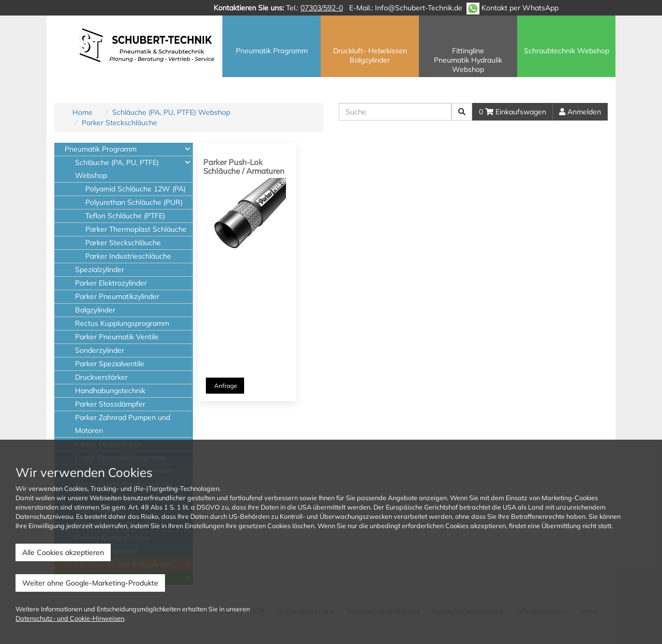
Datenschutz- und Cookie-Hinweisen (70, 618)
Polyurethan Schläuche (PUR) (134, 202)
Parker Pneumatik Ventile (117, 337)
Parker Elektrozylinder (111, 283)
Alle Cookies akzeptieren (63, 552)
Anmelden (580, 112)
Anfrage (225, 386)
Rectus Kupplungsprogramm (122, 323)
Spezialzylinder (100, 269)
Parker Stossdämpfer (110, 404)
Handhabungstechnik (110, 391)
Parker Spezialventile (110, 364)
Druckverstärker (101, 377)
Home (82, 112)
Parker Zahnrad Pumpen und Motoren (123, 424)
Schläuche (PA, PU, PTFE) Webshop (171, 112)
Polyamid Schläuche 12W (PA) (136, 189)
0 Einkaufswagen (513, 112)
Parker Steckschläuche (119, 123)
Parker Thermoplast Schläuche (136, 229)
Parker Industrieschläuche (128, 256)
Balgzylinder (95, 310)
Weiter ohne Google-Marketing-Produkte (90, 583)
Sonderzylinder (100, 350)
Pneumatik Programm (101, 149)
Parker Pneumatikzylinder (117, 296)
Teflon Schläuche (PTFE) (125, 216)
